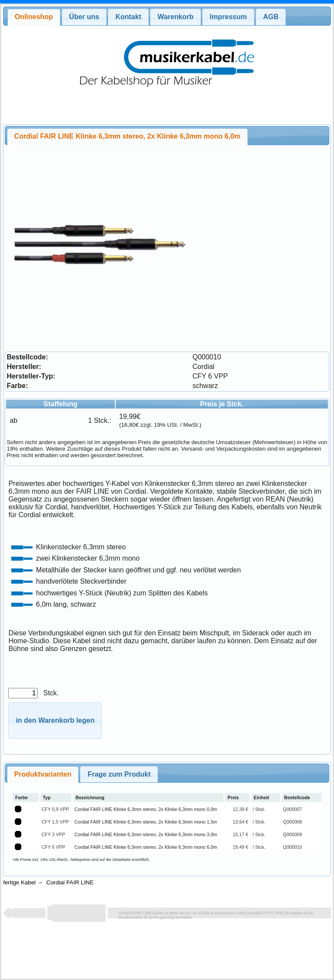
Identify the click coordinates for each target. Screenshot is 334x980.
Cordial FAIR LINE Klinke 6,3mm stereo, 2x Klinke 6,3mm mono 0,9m (146, 809)
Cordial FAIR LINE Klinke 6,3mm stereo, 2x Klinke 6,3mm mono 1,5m (146, 822)
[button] (55, 721)
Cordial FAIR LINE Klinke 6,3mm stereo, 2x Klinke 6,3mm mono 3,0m (146, 834)
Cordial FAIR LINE (70, 882)
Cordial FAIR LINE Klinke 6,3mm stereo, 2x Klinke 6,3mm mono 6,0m (146, 847)
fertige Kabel (19, 882)
